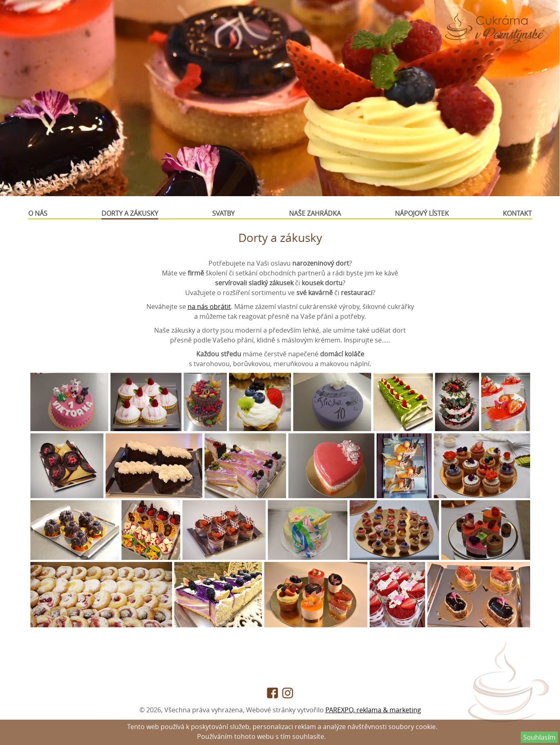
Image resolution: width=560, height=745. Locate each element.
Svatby (223, 213)
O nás (38, 213)
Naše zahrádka (315, 213)
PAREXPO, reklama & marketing (373, 710)
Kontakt (517, 213)
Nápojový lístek (422, 213)
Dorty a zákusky (130, 213)
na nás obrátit (209, 307)
